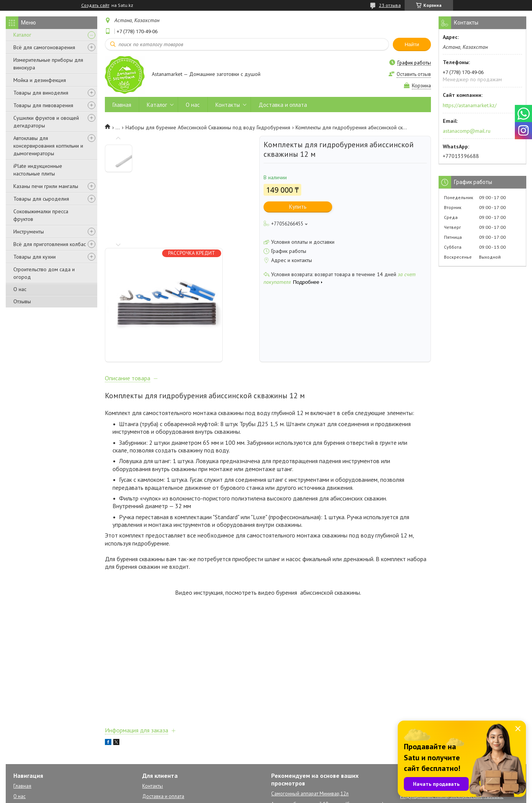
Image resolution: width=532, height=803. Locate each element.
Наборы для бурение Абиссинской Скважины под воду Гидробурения (208, 127)
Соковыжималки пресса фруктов (41, 215)
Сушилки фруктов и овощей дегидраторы (46, 122)
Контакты (228, 105)
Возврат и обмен (161, 752)
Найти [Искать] (412, 44)
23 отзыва (390, 5)
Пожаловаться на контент (372, 796)
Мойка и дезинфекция (40, 80)
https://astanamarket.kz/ (470, 105)
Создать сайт (95, 5)
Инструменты (29, 232)
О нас (20, 289)
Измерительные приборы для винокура (48, 64)
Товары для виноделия (41, 93)
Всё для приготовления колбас (50, 244)
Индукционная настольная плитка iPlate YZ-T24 (324, 750)
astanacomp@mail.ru (467, 131)
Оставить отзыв (414, 74)
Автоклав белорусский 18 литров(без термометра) (327, 739)
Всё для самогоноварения (44, 47)
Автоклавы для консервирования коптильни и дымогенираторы (48, 146)
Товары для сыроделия (41, 199)
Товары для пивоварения (43, 105)
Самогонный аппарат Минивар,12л (310, 729)
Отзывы (22, 301)
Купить (298, 207)
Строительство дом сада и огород (44, 273)
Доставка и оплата (283, 105)
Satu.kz (299, 789)
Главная (122, 105)
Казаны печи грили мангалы (46, 186)
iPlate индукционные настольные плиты (38, 170)
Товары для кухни (35, 257)
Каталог (22, 35)
